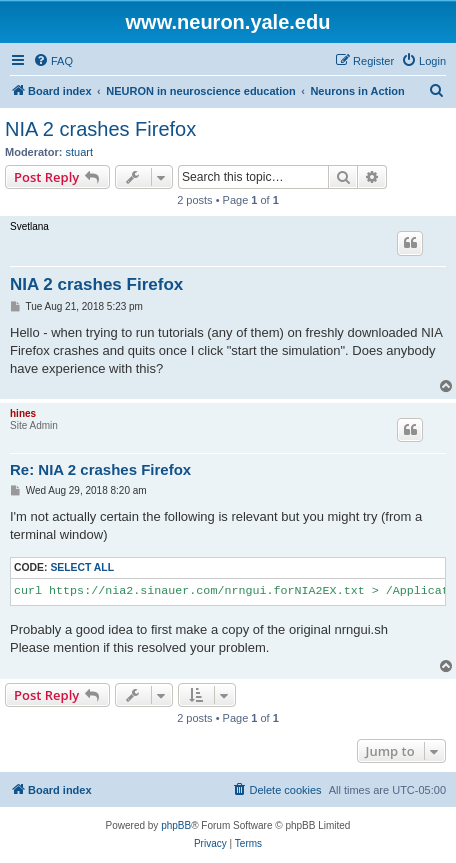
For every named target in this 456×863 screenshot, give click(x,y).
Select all (82, 567)
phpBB (176, 825)
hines (23, 413)
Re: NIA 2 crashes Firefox (100, 469)
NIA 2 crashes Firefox (100, 129)
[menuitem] (53, 61)
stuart (80, 152)
